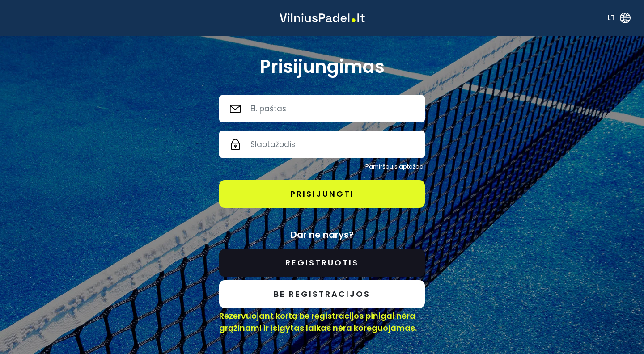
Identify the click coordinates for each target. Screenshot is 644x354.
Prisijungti (322, 194)
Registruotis (322, 263)
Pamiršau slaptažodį (395, 166)
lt (611, 18)
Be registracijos (322, 294)
